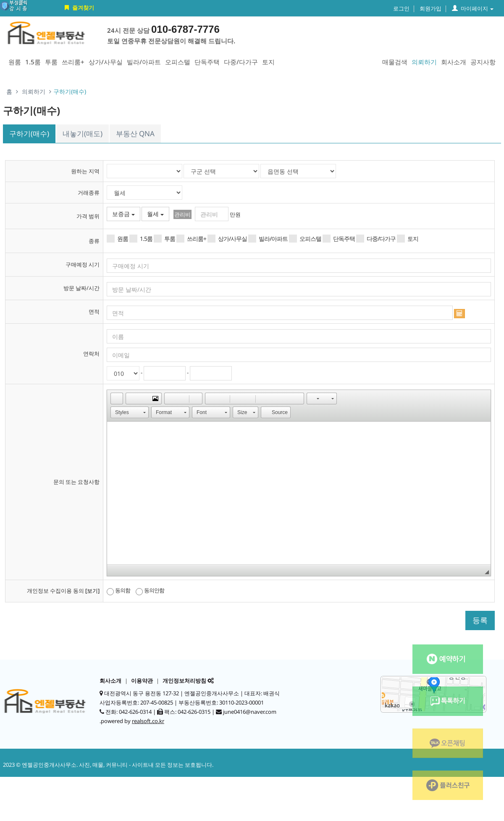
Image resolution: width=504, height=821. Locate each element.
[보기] (92, 591)
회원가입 (430, 8)
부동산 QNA (135, 133)
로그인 (401, 8)
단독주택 (207, 62)
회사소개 (454, 62)
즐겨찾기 (79, 8)
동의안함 (150, 590)
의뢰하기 (424, 62)
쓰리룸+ (73, 62)
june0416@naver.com (250, 712)
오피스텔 (178, 62)
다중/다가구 (241, 62)
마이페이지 (473, 8)
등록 (480, 620)
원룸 (15, 62)
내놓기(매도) (83, 133)
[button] (117, 399)
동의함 (118, 590)
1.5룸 (33, 62)
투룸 (51, 62)
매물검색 (395, 62)
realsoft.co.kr (148, 721)
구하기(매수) (29, 133)
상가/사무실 (106, 62)
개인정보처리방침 (184, 681)
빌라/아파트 (144, 62)
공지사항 (483, 62)
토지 (268, 62)
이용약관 (142, 681)
